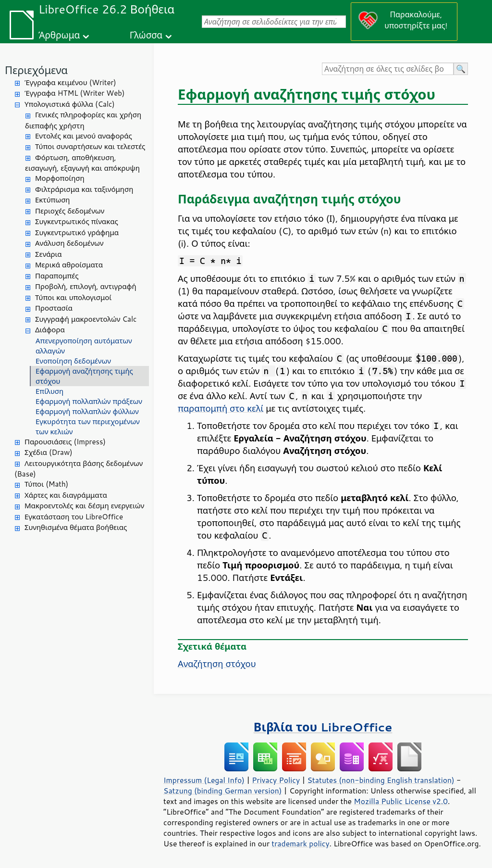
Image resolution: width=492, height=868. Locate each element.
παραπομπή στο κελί (221, 408)
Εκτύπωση (52, 200)
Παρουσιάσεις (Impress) (65, 442)
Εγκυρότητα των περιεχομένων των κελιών (88, 427)
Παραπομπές (57, 276)
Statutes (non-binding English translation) (381, 780)
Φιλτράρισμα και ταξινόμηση (84, 189)
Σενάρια (49, 254)
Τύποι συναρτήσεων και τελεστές (90, 146)
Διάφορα (50, 330)
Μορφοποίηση (60, 178)
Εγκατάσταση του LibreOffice (74, 517)
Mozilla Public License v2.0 (401, 801)
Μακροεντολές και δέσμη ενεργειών (84, 506)
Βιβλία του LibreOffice (323, 727)
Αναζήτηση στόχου (217, 664)
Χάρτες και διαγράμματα (66, 495)
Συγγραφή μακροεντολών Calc (86, 319)
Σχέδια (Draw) (49, 452)
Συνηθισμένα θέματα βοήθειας (76, 527)
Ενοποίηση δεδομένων (73, 361)
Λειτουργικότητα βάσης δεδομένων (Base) (79, 469)
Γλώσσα (146, 35)
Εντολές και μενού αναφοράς (84, 136)
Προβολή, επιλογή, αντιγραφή (86, 286)
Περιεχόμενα (36, 70)
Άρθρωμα (59, 35)
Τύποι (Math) (46, 484)
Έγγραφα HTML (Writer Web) (74, 93)
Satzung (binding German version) (223, 791)
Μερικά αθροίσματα (69, 265)
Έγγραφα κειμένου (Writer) (70, 82)
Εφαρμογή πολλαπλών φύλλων (87, 411)
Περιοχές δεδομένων (70, 211)
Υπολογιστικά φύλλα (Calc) (70, 104)
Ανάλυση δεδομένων (69, 243)
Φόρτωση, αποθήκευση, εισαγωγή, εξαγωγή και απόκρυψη (82, 163)
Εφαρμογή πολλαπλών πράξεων (89, 401)
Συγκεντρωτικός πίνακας (77, 221)
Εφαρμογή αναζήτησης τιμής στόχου (84, 376)
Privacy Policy (276, 780)
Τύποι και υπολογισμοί (73, 297)
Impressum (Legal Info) (204, 780)
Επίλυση (49, 391)
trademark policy (300, 843)
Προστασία (54, 308)
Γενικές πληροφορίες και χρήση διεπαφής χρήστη (83, 120)
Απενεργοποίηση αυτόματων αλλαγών (84, 346)
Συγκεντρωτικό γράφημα (77, 233)
